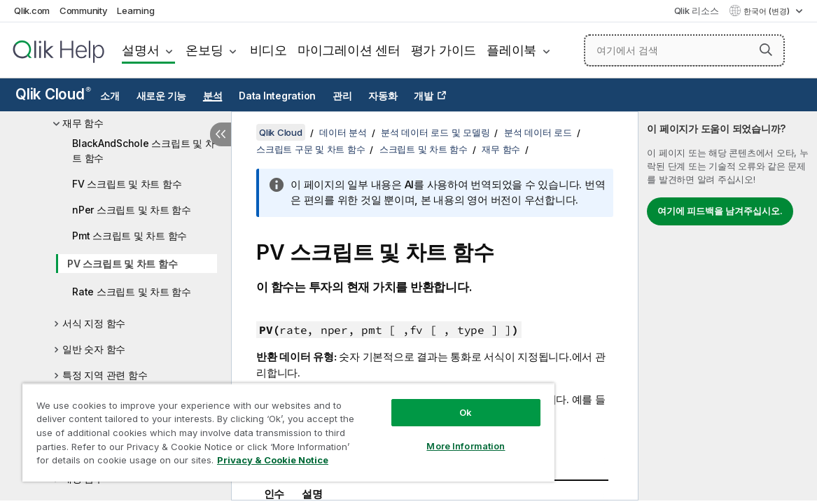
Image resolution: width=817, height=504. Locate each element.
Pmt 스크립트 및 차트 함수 (130, 236)
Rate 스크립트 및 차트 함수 (132, 292)
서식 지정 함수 (94, 323)
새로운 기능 (162, 96)
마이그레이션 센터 (349, 50)
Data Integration (277, 96)
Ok (466, 412)
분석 (213, 96)
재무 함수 (83, 123)
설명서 (140, 50)
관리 (342, 96)
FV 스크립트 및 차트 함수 (127, 184)
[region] (288, 432)
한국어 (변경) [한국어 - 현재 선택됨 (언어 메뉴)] (768, 11)
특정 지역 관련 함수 (105, 375)
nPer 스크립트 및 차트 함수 (132, 210)
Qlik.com (32, 10)
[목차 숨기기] (221, 134)
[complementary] (728, 306)
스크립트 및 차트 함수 (424, 149)
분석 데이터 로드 (538, 132)
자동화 (383, 96)
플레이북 (511, 50)
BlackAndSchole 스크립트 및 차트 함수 (143, 150)
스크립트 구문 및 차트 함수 (310, 149)
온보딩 (204, 50)
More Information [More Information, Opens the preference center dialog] (466, 446)
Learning (135, 10)
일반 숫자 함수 (94, 349)
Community (84, 10)
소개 (110, 96)
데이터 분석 (343, 132)
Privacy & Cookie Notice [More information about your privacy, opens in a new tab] (273, 460)
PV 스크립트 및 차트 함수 (122, 264)
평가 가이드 (444, 50)
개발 (424, 96)
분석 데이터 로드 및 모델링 (435, 132)
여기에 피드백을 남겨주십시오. (720, 211)
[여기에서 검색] (685, 50)
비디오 (268, 50)
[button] (766, 50)
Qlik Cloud (53, 94)
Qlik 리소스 (697, 10)
